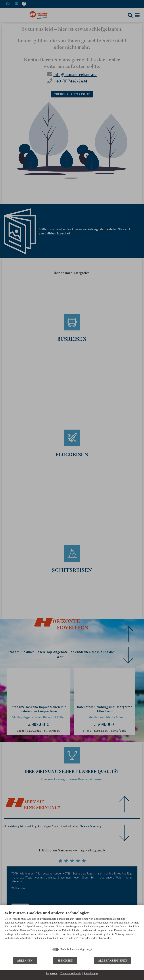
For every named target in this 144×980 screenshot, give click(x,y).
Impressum (52, 974)
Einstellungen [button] (91, 974)
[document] (72, 928)
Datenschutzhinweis (71, 974)
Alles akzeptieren (113, 961)
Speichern (65, 961)
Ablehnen (25, 961)
